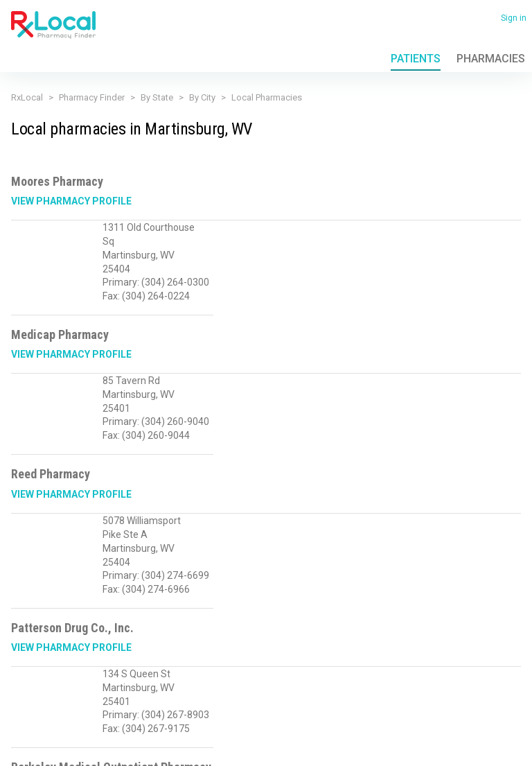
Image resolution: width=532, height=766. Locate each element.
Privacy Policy (33, 723)
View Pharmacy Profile (71, 201)
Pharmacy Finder (92, 97)
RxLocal (27, 97)
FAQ (123, 723)
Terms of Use (86, 723)
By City (202, 97)
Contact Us (157, 723)
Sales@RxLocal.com (122, 689)
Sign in (514, 18)
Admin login (138, 745)
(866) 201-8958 (41, 689)
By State (157, 97)
